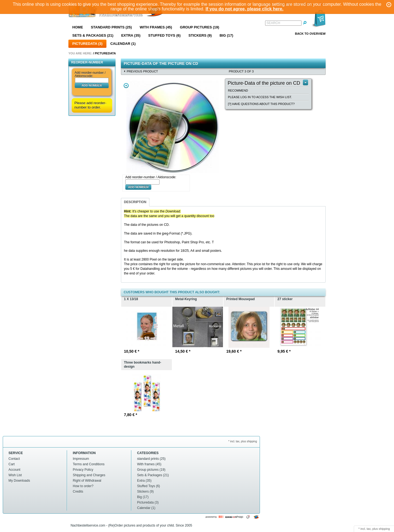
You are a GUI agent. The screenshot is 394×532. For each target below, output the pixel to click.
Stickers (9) (200, 35)
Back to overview (310, 34)
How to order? (83, 486)
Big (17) (226, 35)
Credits (78, 492)
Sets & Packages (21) (93, 35)
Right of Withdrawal (87, 481)
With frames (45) (156, 27)
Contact (14, 459)
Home (78, 27)
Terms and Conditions (89, 464)
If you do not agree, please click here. (244, 9)
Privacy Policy (83, 470)
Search (273, 23)
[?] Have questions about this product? (261, 104)
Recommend (238, 90)
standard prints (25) (111, 27)
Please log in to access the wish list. (260, 97)
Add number (92, 85)
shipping (384, 529)
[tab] (135, 202)
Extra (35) (131, 35)
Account (14, 470)
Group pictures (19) (200, 27)
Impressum (81, 459)
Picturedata (105, 53)
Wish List (15, 475)
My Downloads (19, 481)
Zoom (126, 86)
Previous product (142, 71)
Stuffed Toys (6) (164, 35)
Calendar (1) (123, 44)
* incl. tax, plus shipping (243, 441)
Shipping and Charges (89, 475)
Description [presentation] (135, 202)
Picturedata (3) (87, 44)
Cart (12, 464)
